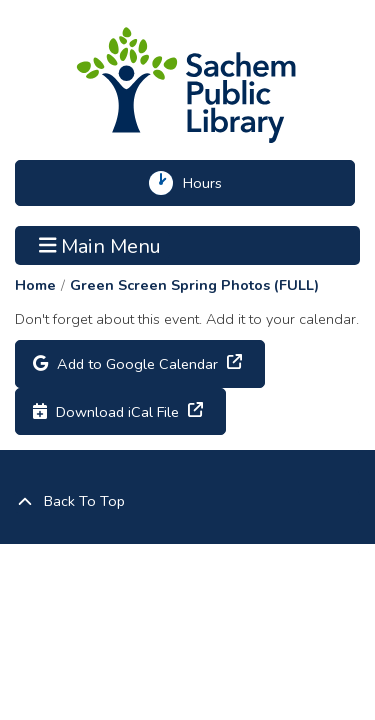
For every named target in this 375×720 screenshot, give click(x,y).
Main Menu (100, 245)
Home (35, 285)
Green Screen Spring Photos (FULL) (194, 285)
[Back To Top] (187, 502)
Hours (210, 183)
